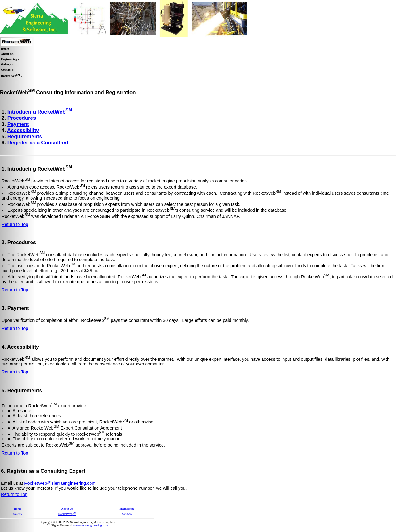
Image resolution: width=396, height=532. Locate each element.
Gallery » (7, 64)
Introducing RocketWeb (40, 112)
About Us (7, 54)
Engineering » (10, 59)
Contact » (7, 70)
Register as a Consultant (38, 143)
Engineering (127, 509)
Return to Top (15, 224)
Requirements (25, 137)
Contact (127, 514)
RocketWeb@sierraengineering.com (60, 483)
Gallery (18, 514)
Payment (18, 124)
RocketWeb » (12, 75)
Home (5, 49)
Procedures (22, 118)
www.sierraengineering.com (91, 525)
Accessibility (23, 130)
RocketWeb (67, 514)
